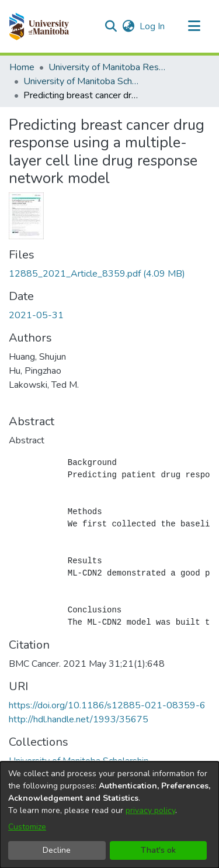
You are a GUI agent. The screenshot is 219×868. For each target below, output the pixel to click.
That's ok (158, 850)
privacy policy (150, 810)
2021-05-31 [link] (36, 315)
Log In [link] (153, 26)
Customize (27, 827)
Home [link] (22, 67)
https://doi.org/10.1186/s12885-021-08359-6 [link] (107, 705)
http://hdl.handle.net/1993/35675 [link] (79, 719)
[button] (39, 26)
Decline (57, 850)
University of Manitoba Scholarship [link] (82, 81)
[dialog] (109, 815)
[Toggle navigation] (194, 26)
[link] (97, 274)
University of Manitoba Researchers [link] (107, 67)
